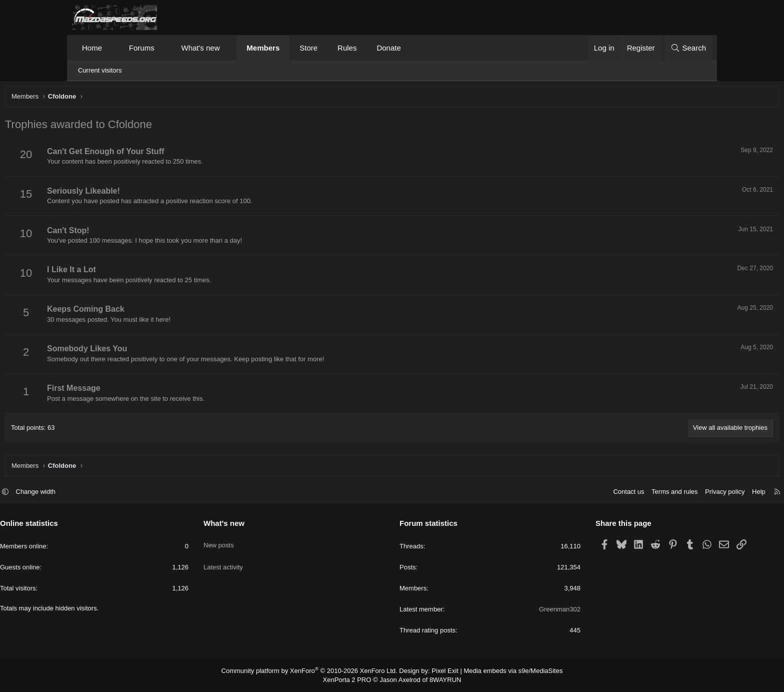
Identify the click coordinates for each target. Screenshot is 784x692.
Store (308, 48)
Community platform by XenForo (316, 671)
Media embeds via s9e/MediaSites (504, 671)
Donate (388, 48)
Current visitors (100, 70)
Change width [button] (108, 493)
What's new (200, 48)
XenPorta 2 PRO (350, 680)
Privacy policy (653, 493)
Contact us (556, 493)
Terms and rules (602, 493)
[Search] (688, 48)
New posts (255, 541)
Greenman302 (524, 611)
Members (263, 48)
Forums (142, 48)
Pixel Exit (441, 671)
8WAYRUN (441, 680)
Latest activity (259, 560)
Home (92, 48)
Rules (347, 48)
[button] (111, 48)
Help (687, 493)
